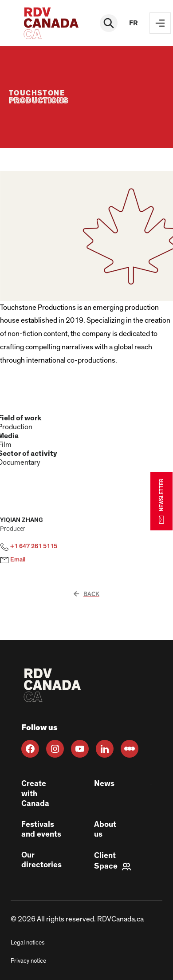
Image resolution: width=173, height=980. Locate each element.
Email (13, 560)
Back (86, 594)
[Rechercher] (109, 23)
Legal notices (28, 943)
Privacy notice (28, 961)
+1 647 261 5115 (29, 547)
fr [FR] (134, 23)
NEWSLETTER (161, 501)
